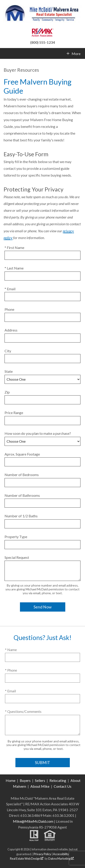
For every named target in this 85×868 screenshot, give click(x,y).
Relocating (58, 780)
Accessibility (61, 854)
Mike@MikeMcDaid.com (33, 821)
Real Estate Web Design (27, 859)
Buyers (25, 780)
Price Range (14, 413)
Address (11, 330)
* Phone (11, 670)
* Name (11, 650)
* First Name (14, 248)
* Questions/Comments (23, 711)
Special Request (17, 557)
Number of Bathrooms (22, 495)
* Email (10, 289)
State (9, 371)
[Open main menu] (5, 53)
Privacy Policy (42, 854)
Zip (7, 392)
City (8, 351)
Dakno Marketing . (61, 859)
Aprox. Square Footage (22, 454)
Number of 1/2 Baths (21, 516)
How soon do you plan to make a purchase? (38, 433)
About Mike (40, 786)
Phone (9, 309)
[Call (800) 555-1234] (42, 42)
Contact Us (63, 786)
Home (11, 780)
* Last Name (14, 268)
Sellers (40, 780)
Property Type (16, 537)
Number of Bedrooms (22, 475)
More (76, 54)
